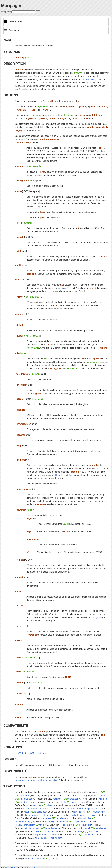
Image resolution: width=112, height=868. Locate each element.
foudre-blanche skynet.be (85, 815)
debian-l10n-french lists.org (43, 859)
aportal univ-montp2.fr (35, 809)
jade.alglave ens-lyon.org (77, 825)
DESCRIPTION (15, 64)
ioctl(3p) (96, 617)
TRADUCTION (14, 786)
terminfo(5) (91, 79)
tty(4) (32, 753)
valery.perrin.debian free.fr (31, 825)
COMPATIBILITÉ (16, 726)
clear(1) (65, 288)
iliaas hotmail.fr (44, 831)
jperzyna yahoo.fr (43, 805)
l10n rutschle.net (35, 812)
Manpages (12, 6)
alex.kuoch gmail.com (93, 828)
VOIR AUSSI (13, 747)
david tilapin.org (84, 835)
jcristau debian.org (41, 815)
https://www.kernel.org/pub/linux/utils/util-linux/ (37, 780)
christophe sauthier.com (70, 802)
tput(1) (25, 753)
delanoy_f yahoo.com (66, 799)
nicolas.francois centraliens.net (42, 828)
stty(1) (18, 753)
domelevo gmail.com (54, 818)
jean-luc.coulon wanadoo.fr (88, 812)
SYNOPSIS (12, 52)
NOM (7, 40)
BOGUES (10, 759)
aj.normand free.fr (47, 835)
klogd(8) (59, 475)
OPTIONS (11, 95)
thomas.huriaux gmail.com (83, 809)
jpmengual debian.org (49, 838)
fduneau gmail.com (85, 831)
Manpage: (6, 12)
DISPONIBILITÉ (15, 771)
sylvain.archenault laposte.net (69, 822)
